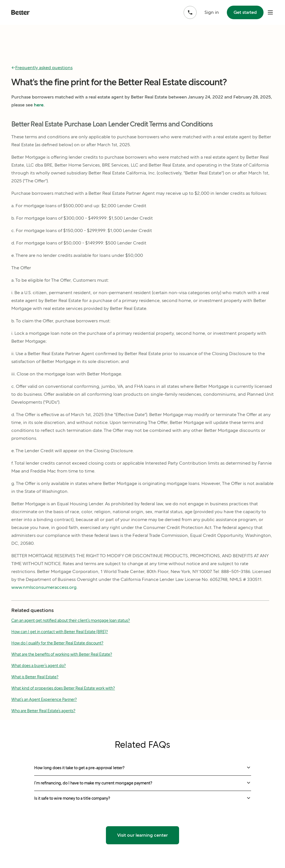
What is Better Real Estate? (35, 677)
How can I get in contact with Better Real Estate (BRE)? (60, 632)
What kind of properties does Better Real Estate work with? (63, 688)
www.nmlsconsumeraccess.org (44, 587)
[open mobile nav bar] (270, 12)
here (39, 105)
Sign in (212, 12)
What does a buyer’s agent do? (39, 666)
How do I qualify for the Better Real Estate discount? (57, 643)
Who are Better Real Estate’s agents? (43, 711)
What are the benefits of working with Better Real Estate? (62, 654)
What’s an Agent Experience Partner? (44, 699)
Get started (245, 12)
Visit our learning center (142, 835)
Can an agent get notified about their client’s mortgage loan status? (71, 620)
